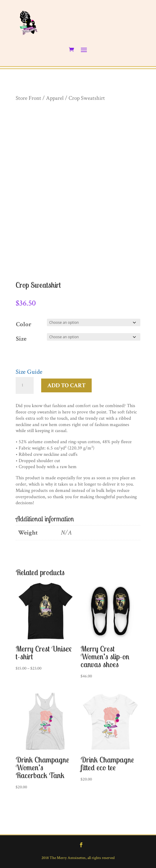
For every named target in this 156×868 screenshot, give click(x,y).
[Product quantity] (25, 385)
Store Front (28, 98)
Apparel (55, 98)
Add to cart (66, 385)
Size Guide (29, 372)
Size (21, 339)
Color (24, 324)
